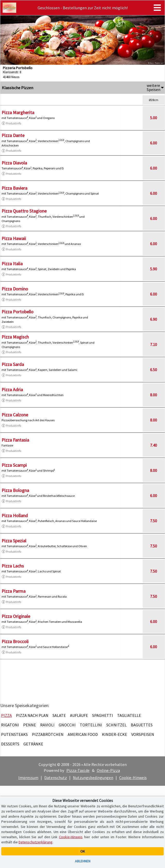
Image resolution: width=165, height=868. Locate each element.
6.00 (154, 143)
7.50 (154, 521)
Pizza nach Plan (32, 715)
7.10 (154, 344)
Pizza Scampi (14, 465)
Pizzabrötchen (48, 734)
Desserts (10, 744)
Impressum (28, 778)
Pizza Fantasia (15, 440)
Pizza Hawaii (14, 238)
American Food (83, 734)
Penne (30, 725)
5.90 (154, 269)
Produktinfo (11, 123)
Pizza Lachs (13, 566)
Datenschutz (56, 778)
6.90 (154, 319)
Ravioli (47, 725)
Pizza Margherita (18, 112)
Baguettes (142, 725)
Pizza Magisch (15, 337)
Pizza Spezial (14, 541)
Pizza (6, 715)
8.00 (154, 395)
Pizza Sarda (13, 364)
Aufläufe (79, 715)
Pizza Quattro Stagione (24, 211)
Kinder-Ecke (115, 734)
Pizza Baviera (14, 188)
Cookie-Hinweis (133, 778)
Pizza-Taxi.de (78, 770)
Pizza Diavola (14, 163)
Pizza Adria (12, 390)
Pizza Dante (13, 135)
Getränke (33, 744)
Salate (59, 715)
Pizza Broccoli (15, 641)
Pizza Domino (15, 289)
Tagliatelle (129, 715)
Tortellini (91, 725)
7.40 (154, 445)
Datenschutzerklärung (36, 842)
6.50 (154, 370)
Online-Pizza (108, 770)
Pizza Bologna (15, 490)
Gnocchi (67, 725)
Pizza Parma (14, 591)
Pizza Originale (16, 616)
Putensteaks (14, 734)
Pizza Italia (12, 264)
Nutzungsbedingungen (93, 778)
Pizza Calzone (15, 415)
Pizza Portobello (18, 312)
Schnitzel (116, 725)
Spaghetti (103, 715)
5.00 (154, 118)
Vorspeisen (143, 734)
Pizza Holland (15, 515)
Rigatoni (10, 725)
